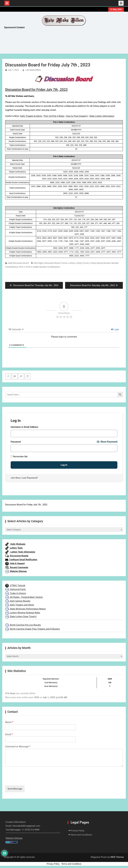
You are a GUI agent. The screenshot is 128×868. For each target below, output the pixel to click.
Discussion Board (52, 263)
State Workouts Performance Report (25, 609)
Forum (64, 263)
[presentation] (28, 781)
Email (9, 734)
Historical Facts (15, 589)
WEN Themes (117, 857)
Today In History (16, 593)
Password (16, 442)
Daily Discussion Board (18, 263)
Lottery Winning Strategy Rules (23, 613)
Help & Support (15, 563)
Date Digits (39, 263)
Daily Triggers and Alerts (20, 605)
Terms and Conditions (81, 835)
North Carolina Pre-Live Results (23, 625)
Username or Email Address (24, 427)
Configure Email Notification (21, 560)
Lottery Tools (14, 548)
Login (115, 329)
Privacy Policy (77, 831)
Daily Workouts (15, 544)
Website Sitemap (16, 571)
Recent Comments (17, 567)
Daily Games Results (18, 601)
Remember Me (19, 457)
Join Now (15, 478)
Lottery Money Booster (100, 263)
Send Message (15, 789)
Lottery (71, 263)
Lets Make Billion (33, 70)
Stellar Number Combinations (47, 267)
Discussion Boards (17, 556)
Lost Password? (30, 478)
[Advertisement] (58, 42)
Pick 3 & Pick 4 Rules (54, 116)
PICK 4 (29, 267)
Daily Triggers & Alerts (31, 116)
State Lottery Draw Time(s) (21, 617)
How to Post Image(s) (77, 116)
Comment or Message (18, 747)
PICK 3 (22, 267)
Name (9, 722)
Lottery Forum (82, 263)
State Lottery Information (102, 116)
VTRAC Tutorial (15, 585)
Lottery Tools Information (20, 552)
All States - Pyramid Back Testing (24, 597)
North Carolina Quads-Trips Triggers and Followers (32, 629)
